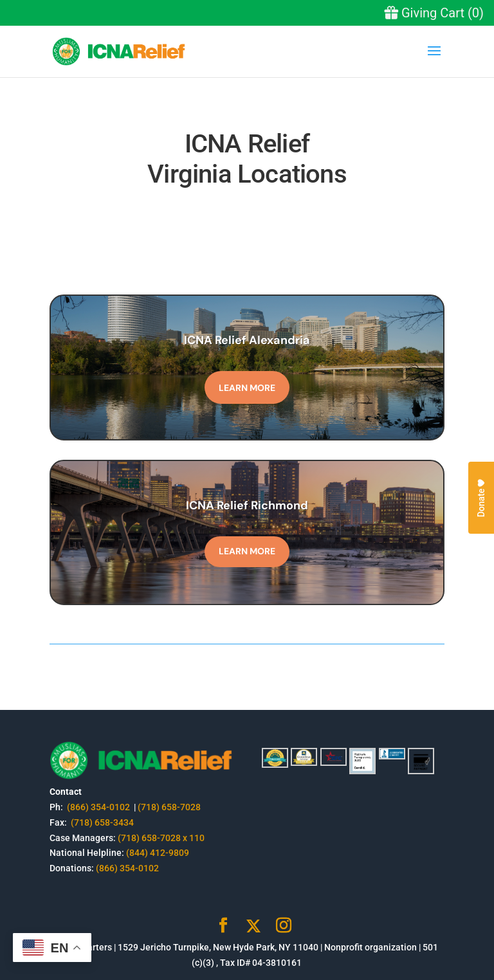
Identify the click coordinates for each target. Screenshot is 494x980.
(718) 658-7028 (169, 807)
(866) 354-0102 (99, 807)
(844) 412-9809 (158, 853)
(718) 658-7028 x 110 (161, 838)
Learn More (247, 388)
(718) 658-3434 (102, 822)
